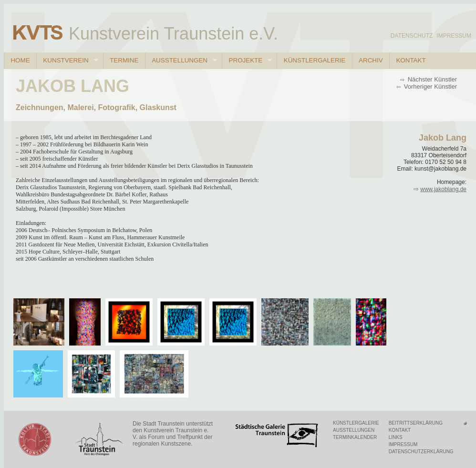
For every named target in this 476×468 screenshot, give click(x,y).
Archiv (371, 60)
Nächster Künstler (431, 79)
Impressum (454, 36)
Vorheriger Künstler (429, 86)
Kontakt (411, 60)
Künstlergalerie (315, 60)
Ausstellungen (181, 61)
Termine (124, 60)
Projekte (247, 61)
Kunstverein (67, 61)
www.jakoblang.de (443, 189)
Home (20, 60)
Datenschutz (412, 36)
